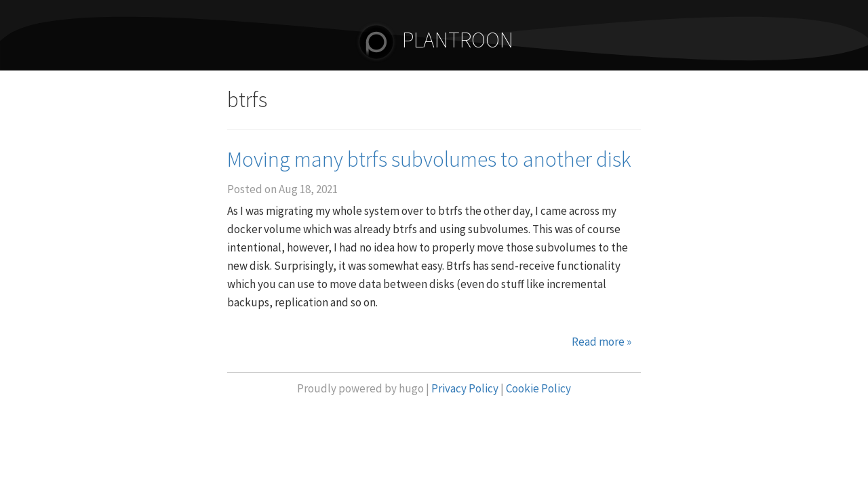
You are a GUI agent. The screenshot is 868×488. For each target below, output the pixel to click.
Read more (601, 342)
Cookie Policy (538, 388)
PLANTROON (434, 40)
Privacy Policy (465, 388)
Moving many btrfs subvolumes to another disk (429, 159)
